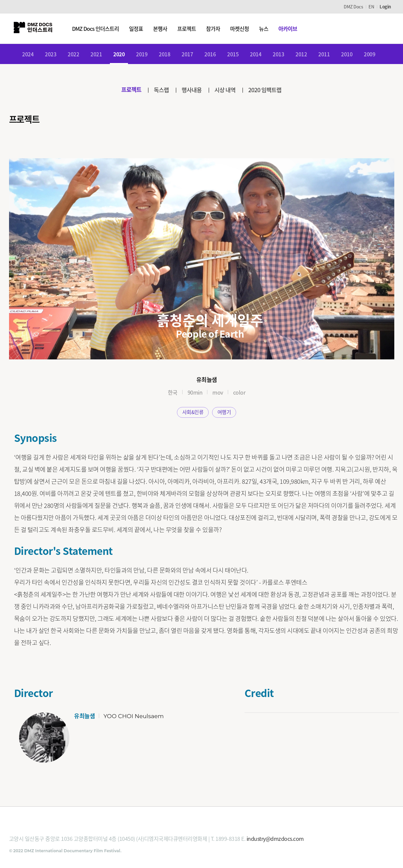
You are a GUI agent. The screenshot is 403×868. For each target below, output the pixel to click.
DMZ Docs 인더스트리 (98, 28)
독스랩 (160, 91)
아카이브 (290, 28)
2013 (278, 55)
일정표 (138, 28)
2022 (73, 55)
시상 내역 (227, 91)
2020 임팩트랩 (268, 91)
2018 (164, 55)
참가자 (215, 28)
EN (371, 7)
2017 (187, 55)
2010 (347, 55)
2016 (210, 55)
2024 (28, 55)
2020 (119, 55)
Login (385, 7)
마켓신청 (242, 28)
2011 (324, 55)
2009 (370, 55)
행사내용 (192, 91)
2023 (51, 55)
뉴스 (266, 28)
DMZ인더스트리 (34, 28)
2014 (256, 55)
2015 (233, 55)
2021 (96, 55)
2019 (142, 55)
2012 (301, 55)
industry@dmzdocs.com (275, 840)
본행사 (162, 28)
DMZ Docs (353, 7)
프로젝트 (189, 28)
